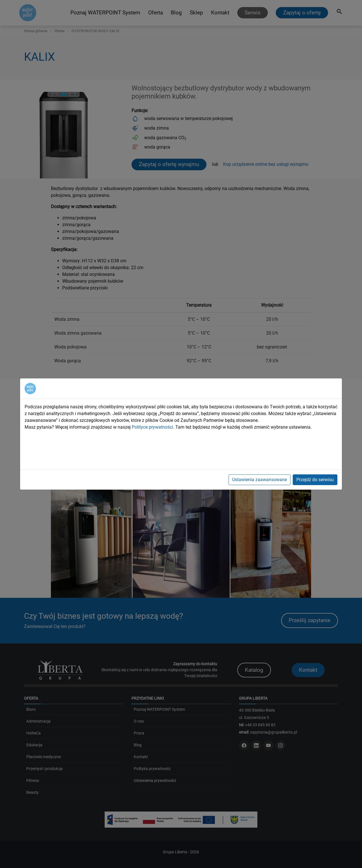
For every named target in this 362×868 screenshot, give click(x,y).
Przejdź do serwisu (315, 480)
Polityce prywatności (152, 427)
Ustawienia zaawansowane (259, 480)
